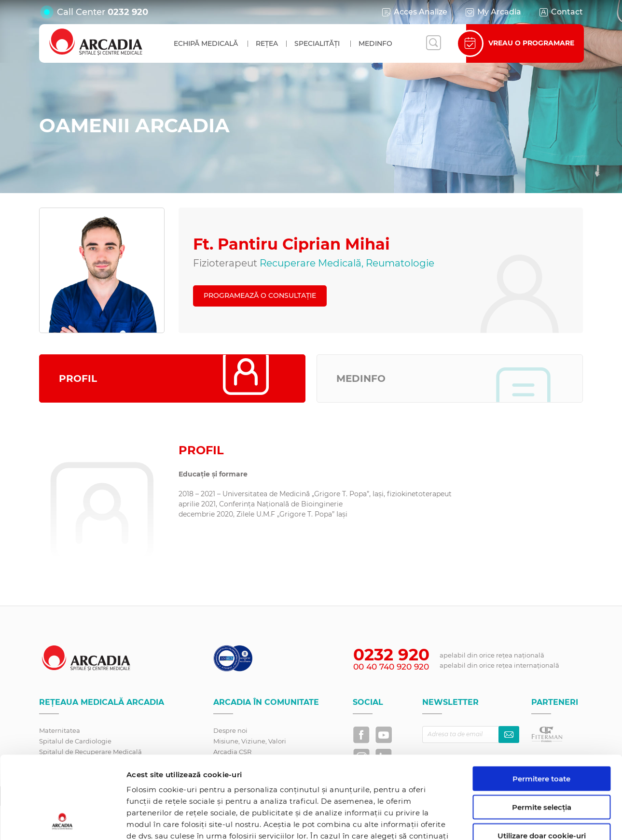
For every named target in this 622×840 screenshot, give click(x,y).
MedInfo (375, 43)
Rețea (267, 43)
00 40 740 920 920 (391, 667)
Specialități (317, 43)
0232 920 (128, 12)
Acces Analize (414, 12)
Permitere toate (541, 701)
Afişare (499, 821)
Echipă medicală (206, 43)
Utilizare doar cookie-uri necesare (542, 762)
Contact (560, 12)
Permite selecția (542, 730)
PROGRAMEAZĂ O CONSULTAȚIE (260, 295)
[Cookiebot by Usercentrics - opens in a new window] (62, 821)
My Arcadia (493, 12)
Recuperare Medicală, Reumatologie (347, 263)
